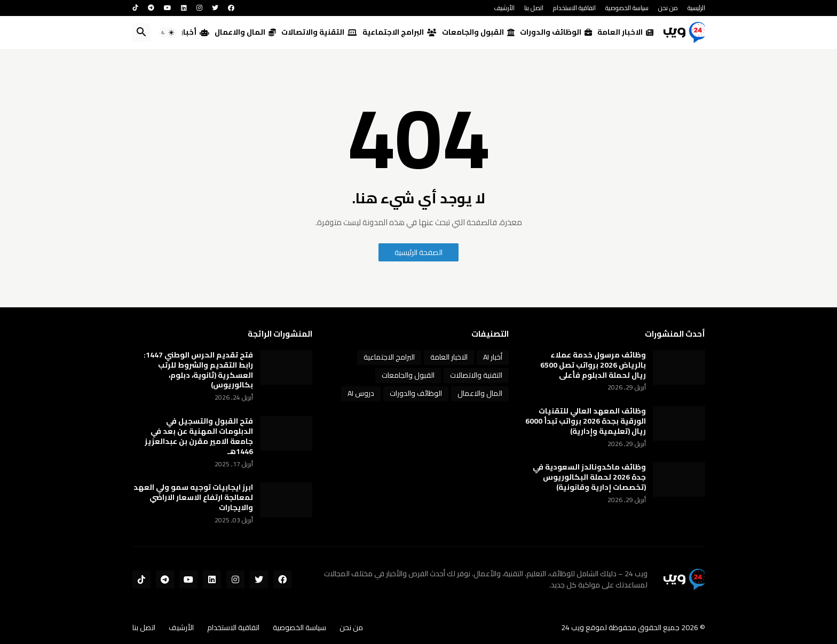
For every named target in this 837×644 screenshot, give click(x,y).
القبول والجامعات (478, 32)
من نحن (668, 8)
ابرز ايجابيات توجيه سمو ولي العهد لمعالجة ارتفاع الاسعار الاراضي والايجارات (193, 498)
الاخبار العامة (625, 32)
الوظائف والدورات (556, 32)
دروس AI (361, 393)
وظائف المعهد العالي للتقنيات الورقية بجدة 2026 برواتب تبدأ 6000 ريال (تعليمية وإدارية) (586, 421)
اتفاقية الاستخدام (574, 8)
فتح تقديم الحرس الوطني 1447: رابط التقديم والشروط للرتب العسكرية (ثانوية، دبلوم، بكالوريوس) (198, 370)
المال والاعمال (245, 32)
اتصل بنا (534, 8)
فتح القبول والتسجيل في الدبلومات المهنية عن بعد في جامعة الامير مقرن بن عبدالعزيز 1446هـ (199, 436)
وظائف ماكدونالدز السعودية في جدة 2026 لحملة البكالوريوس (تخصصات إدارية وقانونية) (589, 477)
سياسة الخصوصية (627, 8)
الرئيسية (696, 8)
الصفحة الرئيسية (418, 252)
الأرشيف (504, 8)
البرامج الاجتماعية (400, 32)
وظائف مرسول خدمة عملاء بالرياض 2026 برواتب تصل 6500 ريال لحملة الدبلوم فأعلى (593, 365)
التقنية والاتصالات (319, 32)
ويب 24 (573, 627)
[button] (168, 33)
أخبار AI (191, 32)
